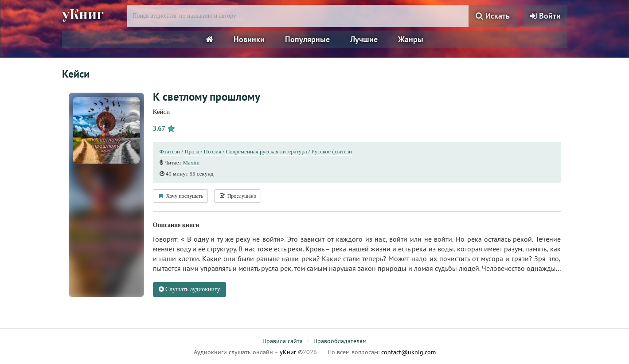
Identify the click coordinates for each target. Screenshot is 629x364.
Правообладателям (340, 341)
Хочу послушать (181, 196)
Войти (545, 16)
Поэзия (213, 151)
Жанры (411, 39)
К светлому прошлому (207, 97)
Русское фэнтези (332, 151)
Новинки (249, 39)
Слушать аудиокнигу (189, 289)
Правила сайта (283, 341)
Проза (192, 151)
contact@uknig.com (408, 352)
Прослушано (238, 196)
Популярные (307, 39)
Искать (493, 16)
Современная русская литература (266, 151)
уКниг (83, 15)
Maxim (191, 162)
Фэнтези (170, 151)
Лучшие (364, 39)
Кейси (162, 112)
